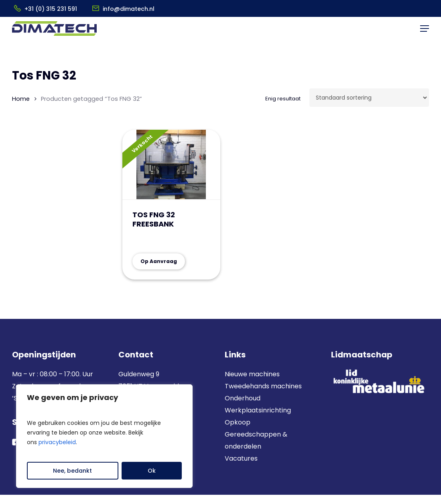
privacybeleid (57, 442)
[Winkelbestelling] (369, 98)
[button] (425, 35)
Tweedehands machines (263, 386)
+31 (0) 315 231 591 (51, 9)
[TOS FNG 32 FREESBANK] (171, 165)
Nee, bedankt (72, 471)
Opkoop (238, 422)
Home (21, 99)
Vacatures (241, 458)
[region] (104, 436)
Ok (152, 471)
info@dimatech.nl (129, 9)
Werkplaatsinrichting (258, 410)
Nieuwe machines (253, 374)
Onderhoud (243, 398)
